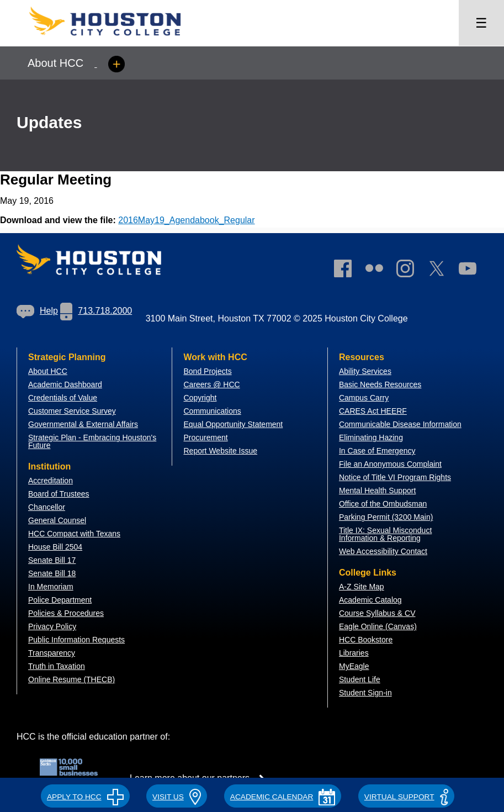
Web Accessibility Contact (383, 551)
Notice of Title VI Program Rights (395, 477)
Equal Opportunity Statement (233, 424)
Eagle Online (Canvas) (378, 626)
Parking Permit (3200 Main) (386, 517)
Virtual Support (406, 797)
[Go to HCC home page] (116, 39)
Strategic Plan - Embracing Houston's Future (92, 441)
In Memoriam (51, 587)
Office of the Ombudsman (383, 504)
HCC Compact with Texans (74, 534)
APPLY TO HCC (85, 797)
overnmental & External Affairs (86, 424)
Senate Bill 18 (52, 573)
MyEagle (354, 666)
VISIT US (177, 797)
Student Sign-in (365, 693)
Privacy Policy (52, 626)
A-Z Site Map (362, 587)
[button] (85, 795)
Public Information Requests (76, 640)
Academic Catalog (370, 600)
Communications (212, 411)
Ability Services (365, 371)
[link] (411, 271)
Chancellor (47, 507)
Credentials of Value (63, 398)
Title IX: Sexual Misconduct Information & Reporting (385, 534)
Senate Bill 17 (52, 560)
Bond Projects (207, 371)
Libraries (354, 653)
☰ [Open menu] (481, 23)
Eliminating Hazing (371, 437)
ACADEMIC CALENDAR (283, 797)
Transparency (52, 653)
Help (37, 311)
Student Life (360, 679)
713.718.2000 (96, 311)
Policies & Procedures (66, 613)
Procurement (205, 437)
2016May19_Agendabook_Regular (186, 220)
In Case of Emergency (377, 451)
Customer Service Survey (72, 411)
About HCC (48, 371)
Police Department (60, 600)
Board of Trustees (59, 494)
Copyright (200, 398)
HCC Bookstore (366, 640)
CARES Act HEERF (373, 411)
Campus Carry (364, 398)
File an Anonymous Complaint (390, 464)
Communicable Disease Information (400, 424)
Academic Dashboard (65, 384)
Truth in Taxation (57, 666)
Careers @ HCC (211, 384)
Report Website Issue (220, 451)
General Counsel (57, 520)
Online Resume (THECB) (71, 679)
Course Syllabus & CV (377, 613)
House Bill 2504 (55, 547)
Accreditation (51, 481)
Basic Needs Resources (380, 384)
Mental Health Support (377, 491)
